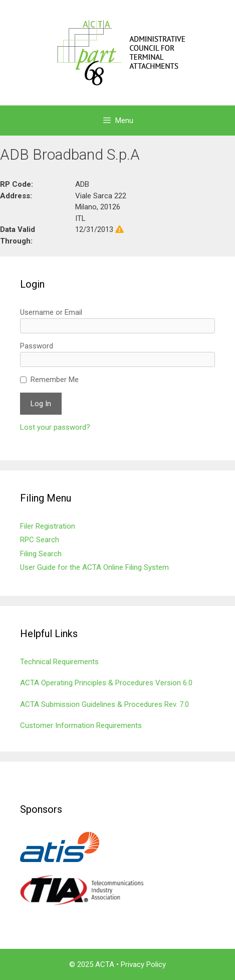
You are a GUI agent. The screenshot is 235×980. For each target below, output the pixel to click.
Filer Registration (48, 526)
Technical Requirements (59, 662)
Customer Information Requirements (81, 725)
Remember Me (55, 380)
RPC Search (40, 540)
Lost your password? (55, 427)
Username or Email (51, 312)
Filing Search (41, 554)
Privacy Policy (143, 964)
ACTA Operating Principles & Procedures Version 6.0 (106, 683)
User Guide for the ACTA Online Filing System (94, 567)
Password (37, 346)
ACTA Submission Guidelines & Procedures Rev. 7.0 (104, 704)
